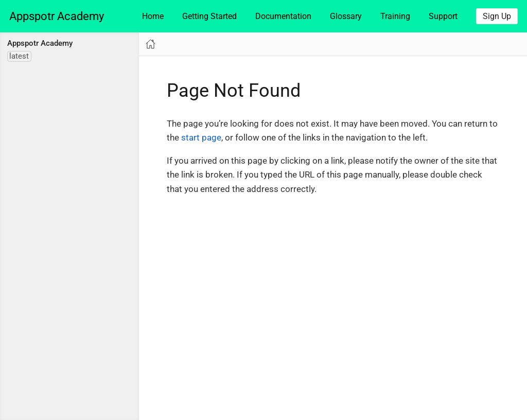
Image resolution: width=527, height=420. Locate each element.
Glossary (346, 16)
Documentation (283, 16)
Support (443, 16)
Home (153, 16)
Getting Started (209, 16)
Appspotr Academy (57, 16)
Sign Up (497, 16)
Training (395, 16)
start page (201, 137)
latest (19, 56)
